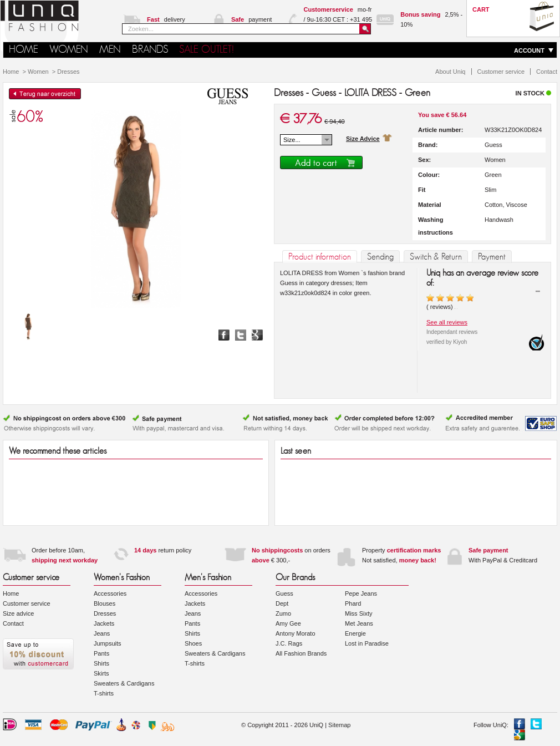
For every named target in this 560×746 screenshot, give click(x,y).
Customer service (501, 72)
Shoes (193, 643)
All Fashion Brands (301, 653)
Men (110, 50)
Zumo (283, 613)
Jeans (102, 633)
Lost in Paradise (367, 643)
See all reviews (447, 322)
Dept (282, 603)
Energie (355, 633)
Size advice (18, 613)
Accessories (110, 593)
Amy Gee (288, 623)
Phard (353, 603)
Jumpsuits (108, 643)
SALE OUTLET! (207, 50)
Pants (101, 653)
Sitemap (339, 725)
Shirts (101, 663)
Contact (547, 72)
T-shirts (104, 693)
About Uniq (450, 72)
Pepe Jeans (361, 593)
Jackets (104, 623)
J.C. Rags (289, 643)
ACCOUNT (529, 50)
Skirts (101, 673)
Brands (150, 50)
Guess (284, 593)
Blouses (105, 603)
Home (11, 72)
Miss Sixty (359, 613)
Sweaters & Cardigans (124, 683)
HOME (24, 50)
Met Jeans (359, 623)
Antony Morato (296, 633)
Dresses (68, 72)
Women (69, 50)
